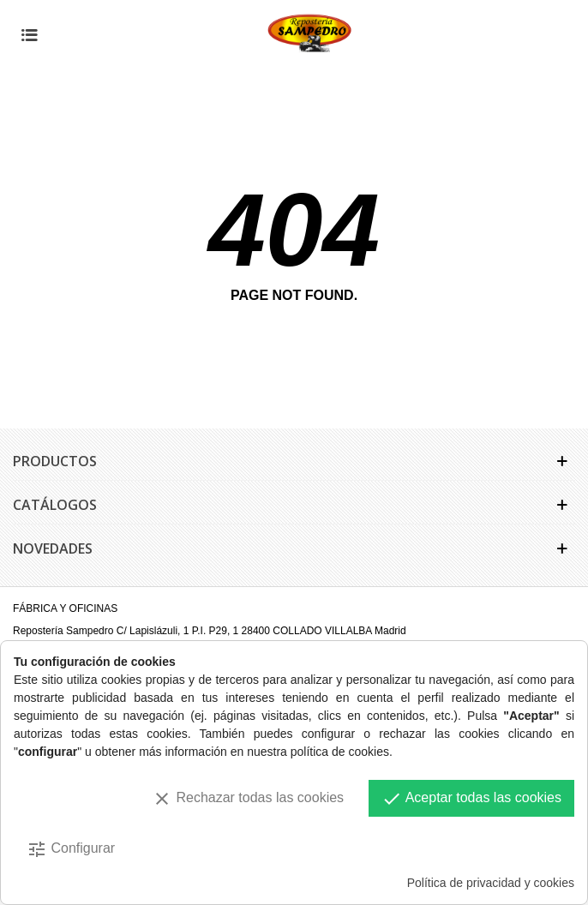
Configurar (71, 849)
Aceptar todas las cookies (471, 799)
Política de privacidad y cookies (491, 883)
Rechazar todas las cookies (248, 799)
